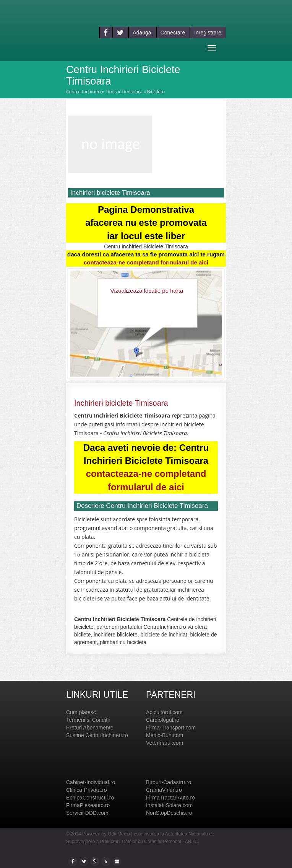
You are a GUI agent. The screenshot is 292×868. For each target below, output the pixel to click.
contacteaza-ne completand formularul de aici (146, 262)
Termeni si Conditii (88, 720)
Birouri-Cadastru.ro (169, 782)
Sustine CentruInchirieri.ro (97, 735)
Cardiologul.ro (163, 720)
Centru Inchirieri (84, 92)
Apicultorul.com (164, 712)
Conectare (173, 33)
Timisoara (132, 92)
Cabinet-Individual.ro (91, 782)
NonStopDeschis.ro (169, 813)
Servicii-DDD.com (87, 813)
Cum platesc (81, 712)
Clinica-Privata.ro (87, 790)
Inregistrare (208, 33)
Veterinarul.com (165, 743)
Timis (111, 92)
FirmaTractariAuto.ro (170, 798)
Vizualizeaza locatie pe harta (147, 291)
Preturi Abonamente (90, 728)
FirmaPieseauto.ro (88, 805)
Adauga (142, 33)
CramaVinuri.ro (164, 790)
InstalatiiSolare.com (169, 805)
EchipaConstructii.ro (90, 798)
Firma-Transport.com (171, 728)
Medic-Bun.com (165, 735)
